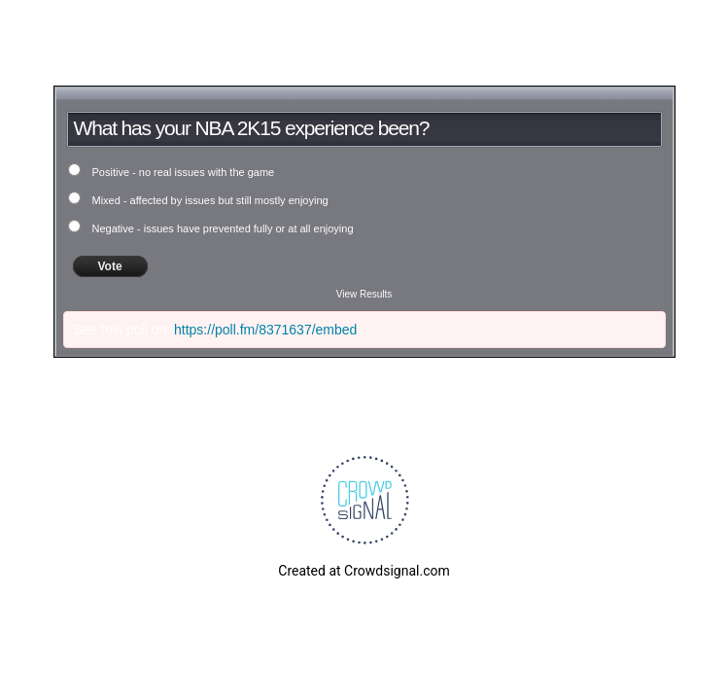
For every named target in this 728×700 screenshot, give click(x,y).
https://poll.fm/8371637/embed (265, 330)
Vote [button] (110, 266)
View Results (364, 294)
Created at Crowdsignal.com (364, 571)
